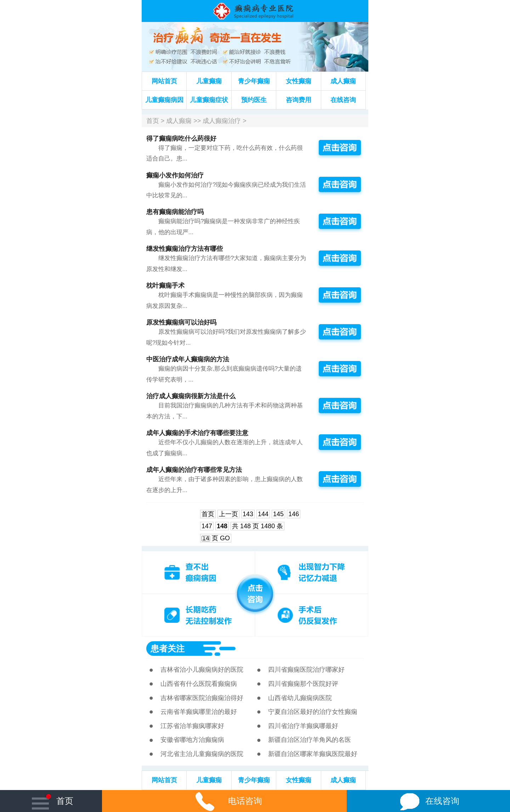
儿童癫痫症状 (209, 100)
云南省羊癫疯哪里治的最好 (199, 712)
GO (225, 538)
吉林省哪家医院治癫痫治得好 (202, 698)
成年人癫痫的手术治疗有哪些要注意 (197, 433)
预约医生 (254, 100)
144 (263, 514)
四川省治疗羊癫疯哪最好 (303, 726)
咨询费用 (299, 100)
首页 (153, 121)
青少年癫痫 (254, 81)
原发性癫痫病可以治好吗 (181, 322)
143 (248, 514)
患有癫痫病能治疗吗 (175, 212)
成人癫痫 (343, 81)
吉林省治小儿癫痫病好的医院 (202, 670)
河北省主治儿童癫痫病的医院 (202, 754)
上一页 (228, 514)
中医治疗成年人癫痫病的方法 (188, 359)
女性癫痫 (299, 81)
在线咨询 (343, 100)
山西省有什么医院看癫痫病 (199, 684)
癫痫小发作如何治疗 (175, 175)
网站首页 (164, 81)
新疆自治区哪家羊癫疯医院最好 (313, 754)
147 (207, 526)
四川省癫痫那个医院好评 (303, 684)
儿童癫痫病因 (164, 100)
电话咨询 (224, 801)
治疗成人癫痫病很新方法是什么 (191, 396)
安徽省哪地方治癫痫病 (192, 740)
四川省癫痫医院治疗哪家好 (306, 670)
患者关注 (168, 649)
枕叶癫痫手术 (165, 286)
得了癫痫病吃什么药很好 (181, 139)
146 (294, 514)
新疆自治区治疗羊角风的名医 (310, 740)
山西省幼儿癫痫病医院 (300, 698)
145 (278, 514)
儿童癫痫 (209, 81)
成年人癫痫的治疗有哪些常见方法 (194, 470)
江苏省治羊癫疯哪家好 (192, 726)
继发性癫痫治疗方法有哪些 (185, 249)
